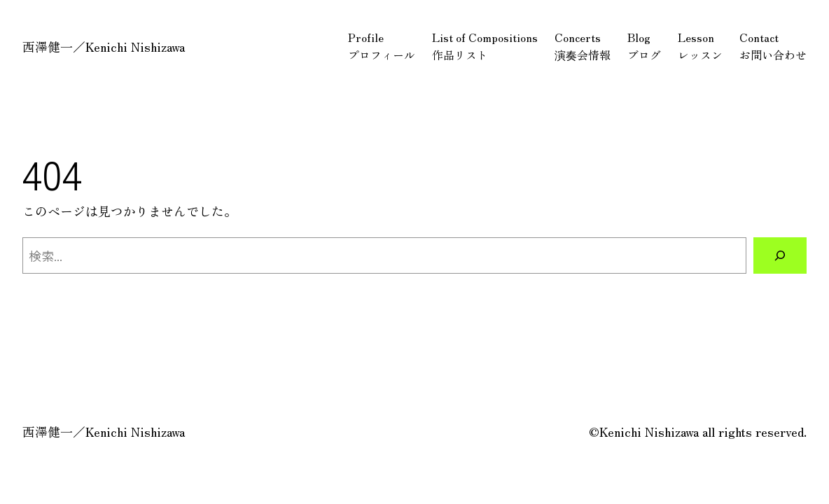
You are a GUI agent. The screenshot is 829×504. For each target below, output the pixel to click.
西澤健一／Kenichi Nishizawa (104, 46)
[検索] (780, 255)
